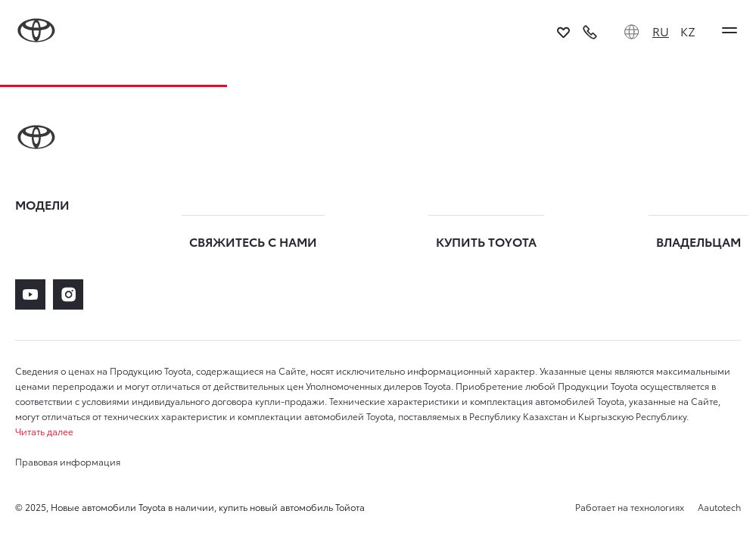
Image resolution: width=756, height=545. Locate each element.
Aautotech (718, 507)
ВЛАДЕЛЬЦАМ (698, 241)
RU (661, 31)
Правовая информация (68, 461)
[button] (378, 431)
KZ (688, 31)
